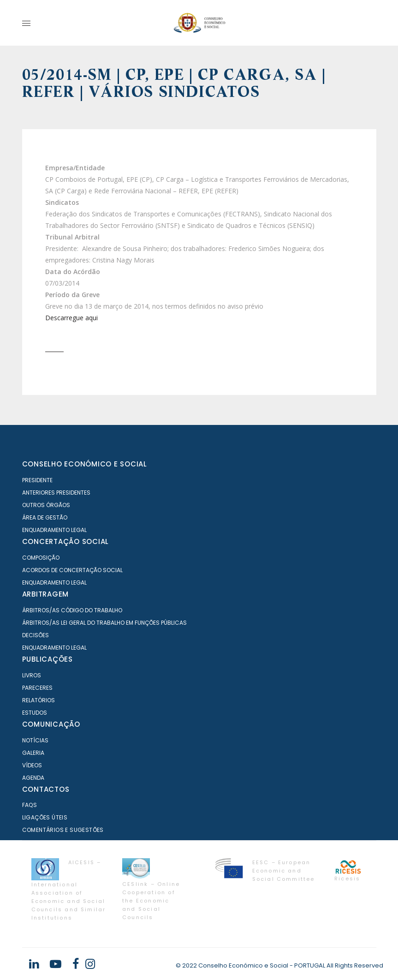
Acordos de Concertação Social (72, 570)
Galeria (33, 753)
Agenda (33, 778)
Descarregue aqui (71, 318)
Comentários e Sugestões (63, 830)
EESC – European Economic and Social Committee (284, 871)
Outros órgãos (46, 505)
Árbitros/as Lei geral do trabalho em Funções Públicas (104, 623)
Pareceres (37, 688)
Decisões (36, 635)
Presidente (37, 480)
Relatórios (39, 700)
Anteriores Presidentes (56, 493)
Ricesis (347, 878)
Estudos (35, 713)
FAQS (30, 805)
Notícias (35, 740)
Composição (41, 558)
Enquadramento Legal (54, 530)
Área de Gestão (45, 517)
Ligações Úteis (45, 817)
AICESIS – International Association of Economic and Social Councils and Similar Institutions (69, 890)
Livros (32, 675)
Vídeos (32, 765)
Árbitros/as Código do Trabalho (72, 610)
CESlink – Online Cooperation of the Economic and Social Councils (151, 901)
